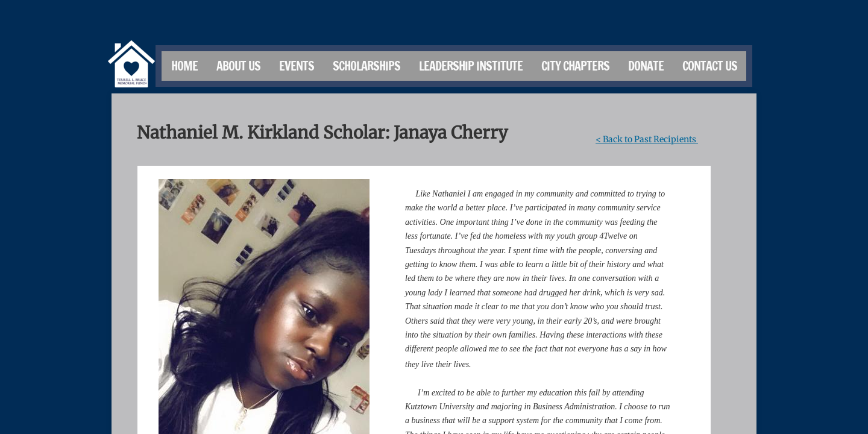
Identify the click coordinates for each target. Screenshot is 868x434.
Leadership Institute (471, 66)
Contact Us (710, 66)
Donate (646, 66)
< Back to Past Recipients (647, 139)
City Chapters (575, 66)
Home (184, 66)
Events (297, 66)
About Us (238, 66)
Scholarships (366, 66)
